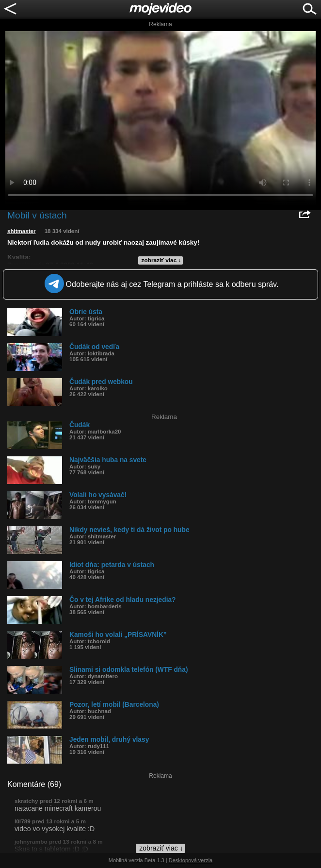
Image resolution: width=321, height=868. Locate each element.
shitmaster (21, 231)
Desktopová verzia (191, 860)
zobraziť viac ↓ (161, 260)
